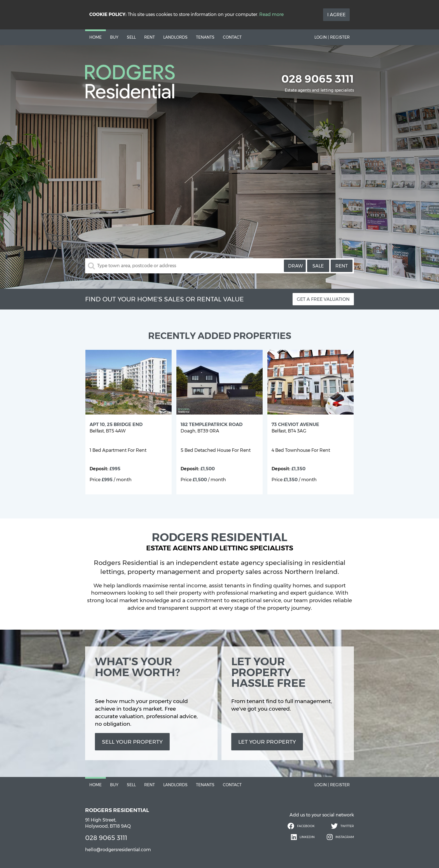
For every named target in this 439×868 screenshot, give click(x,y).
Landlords (175, 37)
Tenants (205, 37)
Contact (232, 37)
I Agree (336, 15)
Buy (114, 37)
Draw (296, 266)
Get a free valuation (323, 299)
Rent (150, 37)
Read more (271, 14)
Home (95, 37)
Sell (131, 37)
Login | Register (332, 37)
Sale (318, 266)
